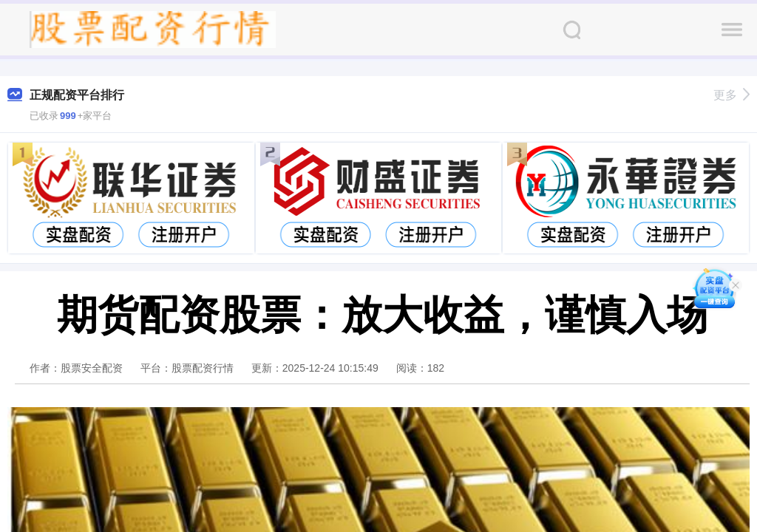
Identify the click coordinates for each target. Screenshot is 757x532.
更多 (731, 95)
